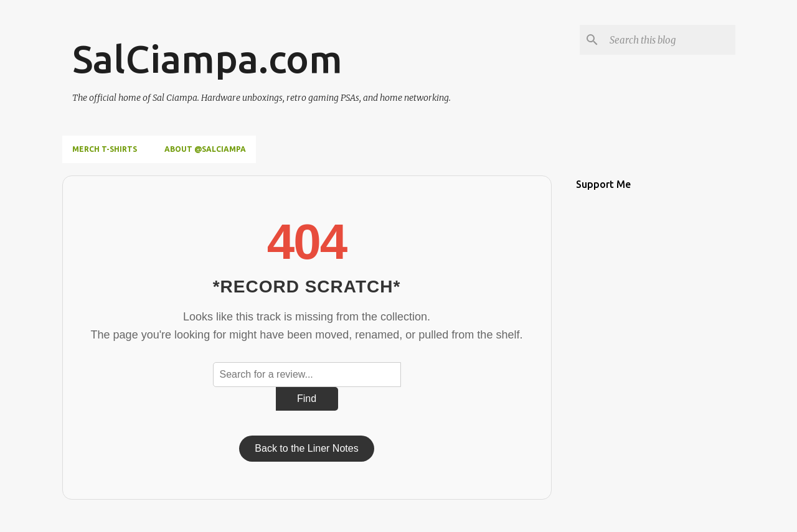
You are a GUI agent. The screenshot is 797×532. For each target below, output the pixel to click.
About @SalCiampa (205, 149)
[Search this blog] (670, 40)
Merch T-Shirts (105, 149)
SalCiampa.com (207, 58)
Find (307, 399)
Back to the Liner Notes (306, 448)
